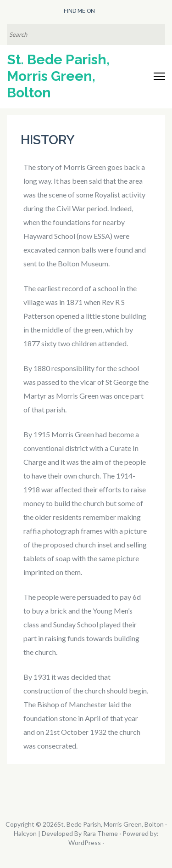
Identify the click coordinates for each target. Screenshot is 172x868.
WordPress (85, 843)
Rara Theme (100, 833)
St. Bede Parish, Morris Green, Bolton (58, 76)
